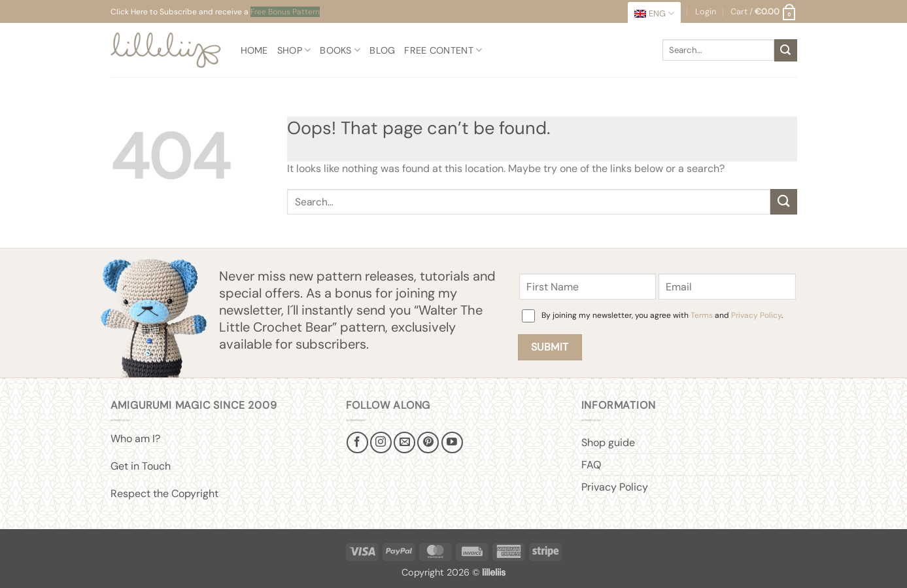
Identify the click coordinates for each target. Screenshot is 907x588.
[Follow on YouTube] (452, 442)
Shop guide (608, 442)
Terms (702, 315)
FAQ (591, 465)
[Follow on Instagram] (381, 442)
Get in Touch (141, 466)
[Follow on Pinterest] (428, 442)
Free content (443, 50)
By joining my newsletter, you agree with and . (662, 315)
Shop (294, 50)
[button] (763, 12)
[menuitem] (654, 13)
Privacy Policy (756, 315)
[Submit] (785, 50)
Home (254, 50)
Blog (382, 50)
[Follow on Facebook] (357, 442)
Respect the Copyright (164, 493)
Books (340, 50)
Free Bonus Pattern (285, 12)
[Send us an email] (404, 442)
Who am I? (135, 439)
